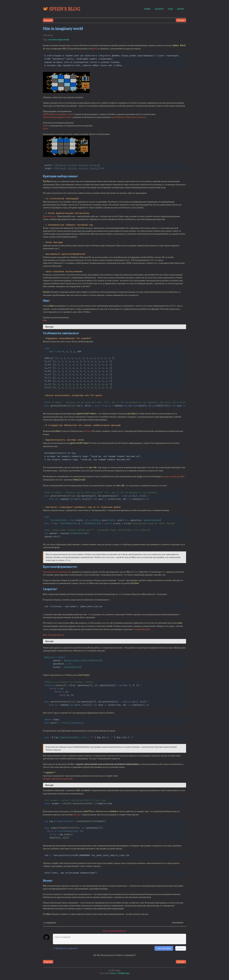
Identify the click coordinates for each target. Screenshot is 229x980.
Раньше (48, 20)
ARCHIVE (159, 9)
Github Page (124, 977)
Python (46, 126)
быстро (77, 818)
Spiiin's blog (62, 9)
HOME (147, 9)
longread (61, 39)
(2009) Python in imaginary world (58, 114)
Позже (181, 20)
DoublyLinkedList (142, 630)
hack (54, 39)
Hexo (113, 977)
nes (50, 39)
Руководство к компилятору (57, 573)
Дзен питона (49, 216)
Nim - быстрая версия (53, 636)
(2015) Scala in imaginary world (57, 117)
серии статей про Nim (174, 477)
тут (164, 573)
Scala (45, 129)
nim (67, 39)
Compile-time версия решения (58, 782)
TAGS (170, 9)
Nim (96, 49)
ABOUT (181, 9)
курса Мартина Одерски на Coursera (128, 117)
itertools (87, 432)
